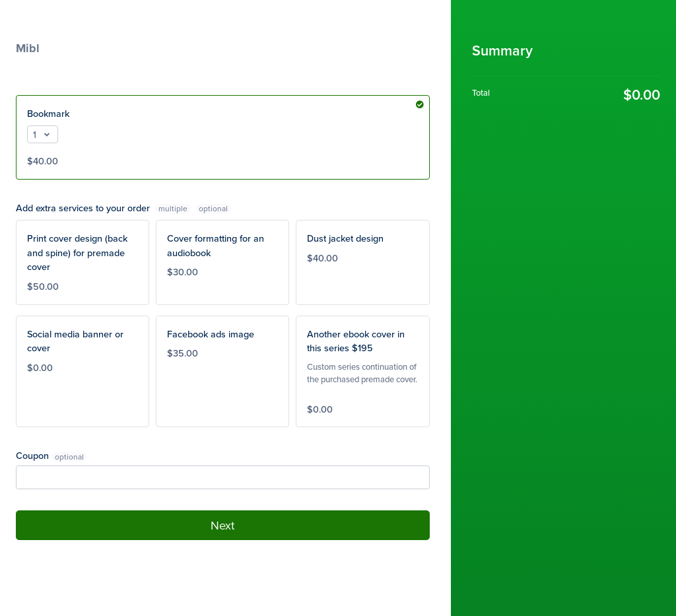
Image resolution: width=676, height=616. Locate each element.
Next (222, 525)
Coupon (32, 455)
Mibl (28, 48)
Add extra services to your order (105, 208)
